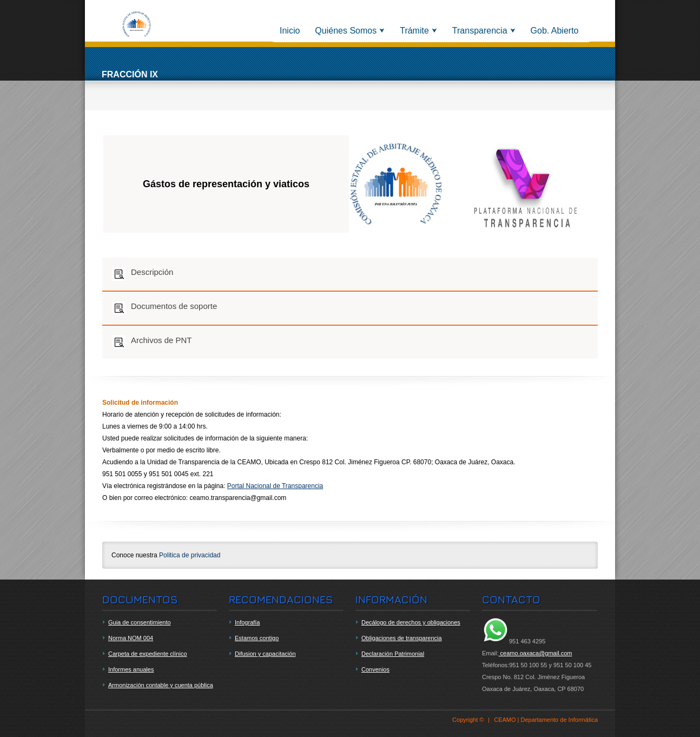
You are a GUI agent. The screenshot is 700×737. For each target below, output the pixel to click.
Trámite (414, 31)
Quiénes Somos (346, 31)
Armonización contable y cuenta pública (161, 685)
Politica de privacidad (190, 555)
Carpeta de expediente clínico (148, 654)
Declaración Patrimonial (393, 654)
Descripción (143, 274)
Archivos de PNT (152, 342)
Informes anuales (131, 669)
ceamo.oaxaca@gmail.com (536, 653)
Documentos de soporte (164, 308)
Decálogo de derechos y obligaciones (411, 622)
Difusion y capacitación (265, 654)
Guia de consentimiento (140, 622)
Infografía (247, 622)
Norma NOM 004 (131, 638)
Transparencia (480, 31)
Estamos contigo (257, 638)
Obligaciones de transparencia (402, 638)
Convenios (375, 669)
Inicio (290, 31)
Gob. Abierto (555, 31)
